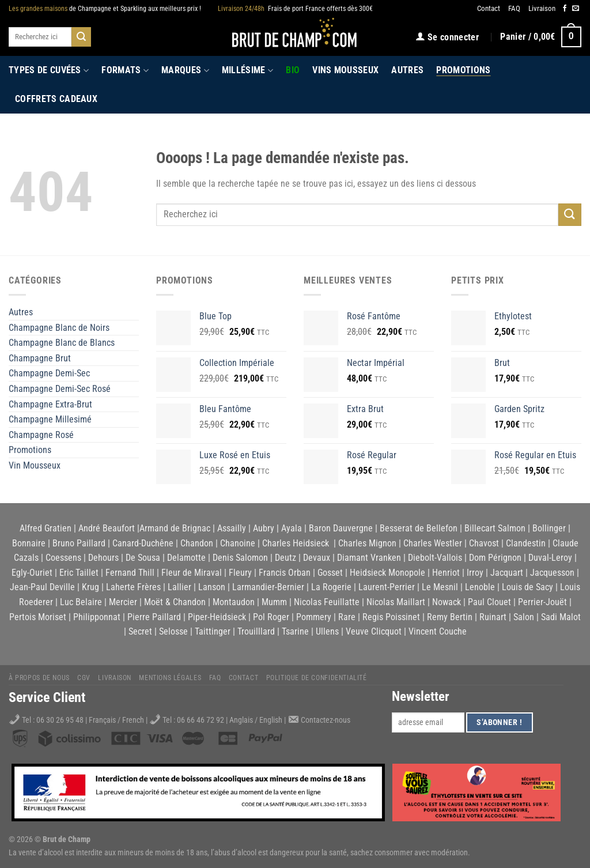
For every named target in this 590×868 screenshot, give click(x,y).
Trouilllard (256, 631)
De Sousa (143, 558)
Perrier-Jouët (542, 602)
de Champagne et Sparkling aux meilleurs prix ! (105, 9)
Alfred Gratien (46, 528)
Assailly (232, 528)
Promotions (463, 70)
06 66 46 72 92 (201, 720)
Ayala (292, 528)
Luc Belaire (81, 602)
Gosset (330, 573)
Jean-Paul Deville (42, 587)
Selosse (173, 631)
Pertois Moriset (38, 617)
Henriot (446, 573)
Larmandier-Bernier (268, 587)
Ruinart (493, 617)
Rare (347, 617)
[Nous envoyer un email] (576, 9)
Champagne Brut (40, 358)
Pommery (314, 617)
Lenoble (480, 587)
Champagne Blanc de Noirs (59, 328)
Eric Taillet (79, 573)
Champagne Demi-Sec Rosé (60, 389)
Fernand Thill (130, 573)
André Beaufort (107, 528)
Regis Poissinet (391, 617)
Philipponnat (97, 617)
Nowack (447, 602)
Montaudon (234, 602)
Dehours (103, 558)
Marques (185, 70)
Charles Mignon (367, 543)
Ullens (327, 631)
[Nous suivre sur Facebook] (565, 9)
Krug (90, 587)
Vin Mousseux (35, 465)
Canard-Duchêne (143, 543)
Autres (407, 70)
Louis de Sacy (527, 587)
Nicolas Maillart (396, 602)
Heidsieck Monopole (387, 573)
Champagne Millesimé (50, 419)
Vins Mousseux (345, 70)
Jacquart (507, 573)
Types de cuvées (49, 70)
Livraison (542, 8)
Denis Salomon (240, 558)
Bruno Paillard (79, 543)
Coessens (63, 558)
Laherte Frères (133, 587)
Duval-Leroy (550, 558)
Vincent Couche (438, 631)
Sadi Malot (561, 617)
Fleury (240, 573)
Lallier (179, 587)
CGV (84, 678)
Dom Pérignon (495, 558)
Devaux (317, 558)
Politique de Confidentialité (317, 678)
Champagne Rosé (41, 435)
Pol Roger (271, 617)
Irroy (475, 573)
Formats (125, 70)
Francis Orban (285, 573)
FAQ (514, 8)
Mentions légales (170, 678)
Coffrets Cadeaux (56, 99)
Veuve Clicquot (374, 631)
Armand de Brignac (175, 528)
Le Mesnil (440, 587)
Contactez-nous (326, 720)
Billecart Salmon (495, 528)
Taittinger (213, 631)
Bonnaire (29, 543)
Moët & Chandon (175, 602)
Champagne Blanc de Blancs (62, 343)
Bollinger (549, 528)
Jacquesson (552, 573)
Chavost (484, 543)
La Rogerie (331, 587)
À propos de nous (39, 678)
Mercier (123, 602)
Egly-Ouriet (32, 573)
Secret (140, 631)
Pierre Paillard (154, 617)
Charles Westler (433, 543)
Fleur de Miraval (192, 573)
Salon (524, 617)
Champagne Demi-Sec (49, 373)
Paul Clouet (489, 602)
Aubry (264, 528)
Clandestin (526, 543)
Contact (489, 8)
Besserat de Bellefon (419, 528)
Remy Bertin (450, 617)
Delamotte (186, 558)
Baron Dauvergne (341, 528)
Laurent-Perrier (387, 587)
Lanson (212, 587)
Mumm (274, 602)
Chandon (197, 543)
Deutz (285, 558)
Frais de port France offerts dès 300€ (295, 9)
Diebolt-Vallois (435, 558)
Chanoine (238, 543)
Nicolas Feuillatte (327, 602)
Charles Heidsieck (296, 543)
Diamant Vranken (369, 558)
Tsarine (295, 631)
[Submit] (81, 37)
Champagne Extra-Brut (50, 404)
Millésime (247, 70)
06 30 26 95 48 (60, 720)
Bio (293, 70)
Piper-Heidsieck (217, 617)
